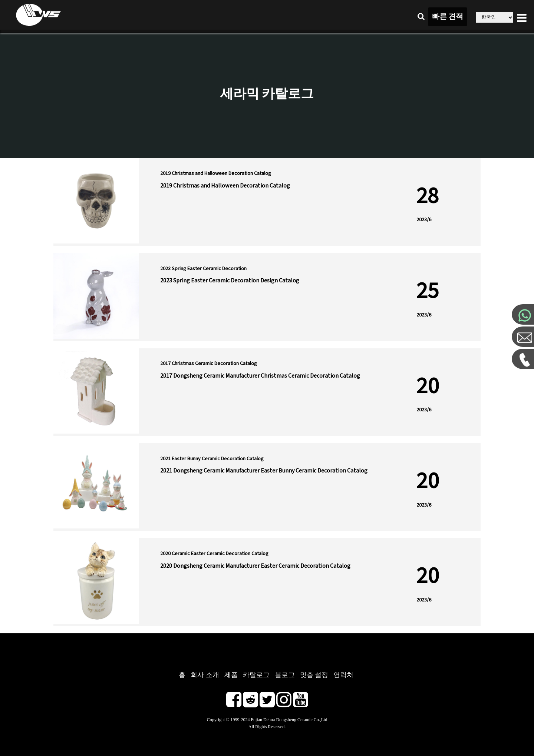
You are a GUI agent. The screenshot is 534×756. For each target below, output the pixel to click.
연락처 (343, 675)
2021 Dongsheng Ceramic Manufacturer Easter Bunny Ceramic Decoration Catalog (264, 471)
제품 (231, 675)
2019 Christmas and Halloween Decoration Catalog (225, 186)
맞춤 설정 (314, 675)
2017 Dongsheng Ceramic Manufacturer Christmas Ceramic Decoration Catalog (260, 376)
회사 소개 (205, 675)
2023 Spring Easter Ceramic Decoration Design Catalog (230, 281)
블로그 (285, 675)
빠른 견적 (448, 17)
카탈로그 (256, 675)
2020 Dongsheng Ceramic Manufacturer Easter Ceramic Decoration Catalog (255, 566)
